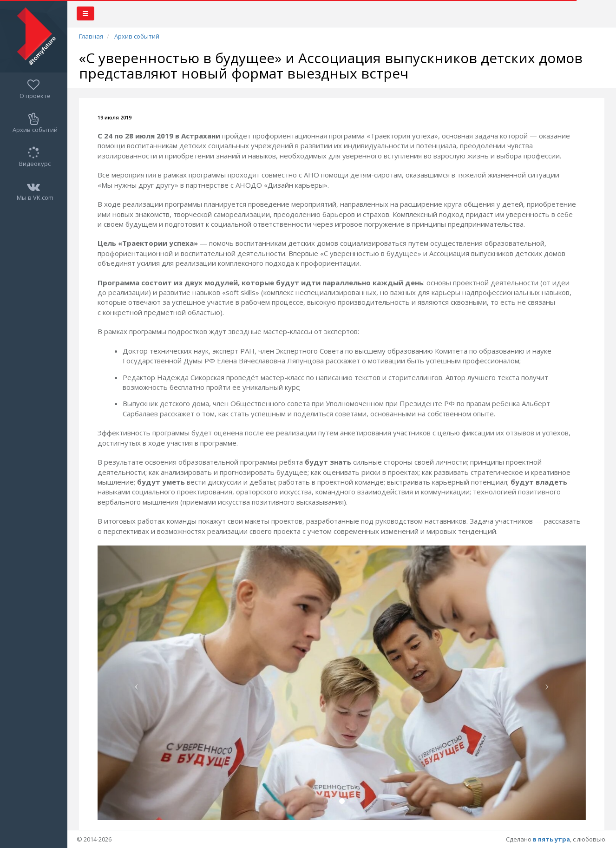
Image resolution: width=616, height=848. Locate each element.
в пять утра (551, 839)
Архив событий (137, 36)
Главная (91, 36)
